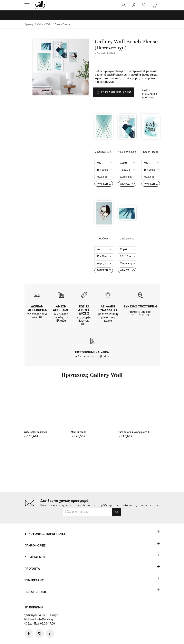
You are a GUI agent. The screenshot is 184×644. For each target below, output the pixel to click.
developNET (125, 639)
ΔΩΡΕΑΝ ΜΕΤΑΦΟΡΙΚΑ (37, 315)
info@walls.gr (45, 607)
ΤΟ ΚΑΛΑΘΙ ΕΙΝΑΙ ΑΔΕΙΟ (120, 96)
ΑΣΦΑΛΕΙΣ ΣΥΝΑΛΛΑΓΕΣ (108, 315)
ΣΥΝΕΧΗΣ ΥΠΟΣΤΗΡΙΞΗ (140, 313)
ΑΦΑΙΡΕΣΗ (104, 191)
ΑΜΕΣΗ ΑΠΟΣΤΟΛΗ (61, 315)
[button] (27, 7)
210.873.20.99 (140, 322)
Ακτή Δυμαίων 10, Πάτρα (43, 603)
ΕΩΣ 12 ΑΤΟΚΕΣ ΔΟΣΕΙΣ (84, 317)
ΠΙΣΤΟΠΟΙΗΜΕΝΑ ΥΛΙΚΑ (92, 359)
